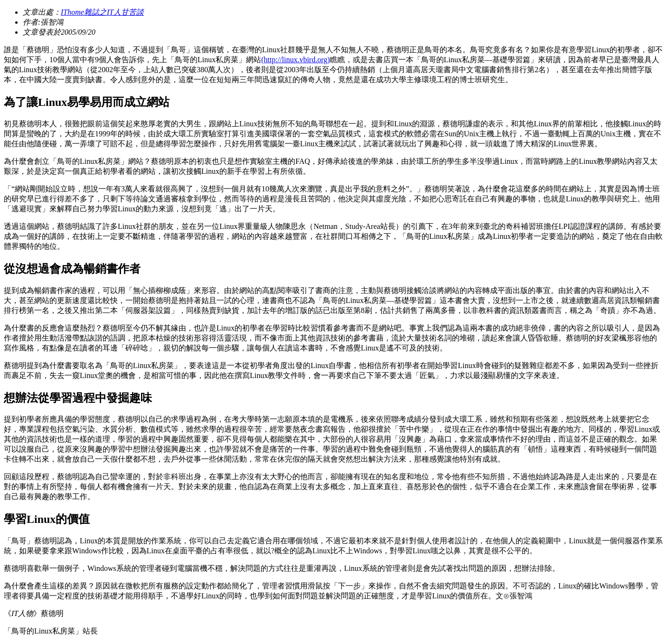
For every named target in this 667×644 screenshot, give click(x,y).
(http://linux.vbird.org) (296, 60)
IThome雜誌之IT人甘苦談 (102, 12)
